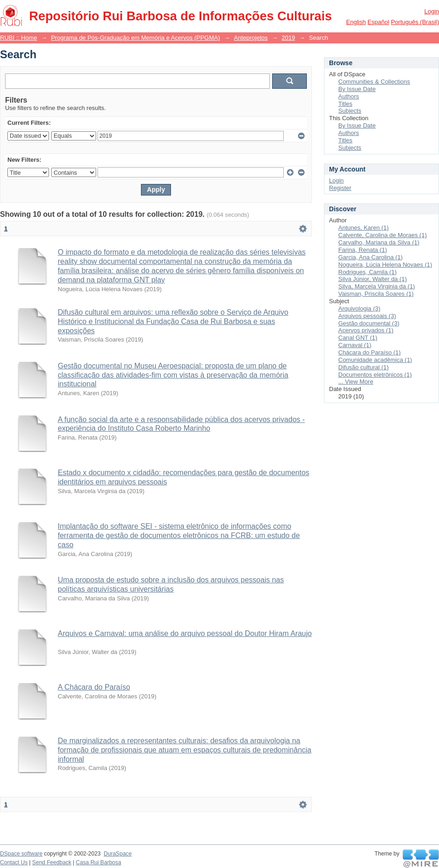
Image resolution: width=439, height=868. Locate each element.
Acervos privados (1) (366, 330)
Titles (345, 104)
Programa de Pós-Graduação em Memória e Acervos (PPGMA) (135, 38)
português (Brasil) (415, 22)
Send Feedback (52, 862)
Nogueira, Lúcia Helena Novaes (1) (385, 265)
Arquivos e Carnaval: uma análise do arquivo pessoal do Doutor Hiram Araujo (185, 633)
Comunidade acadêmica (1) (375, 360)
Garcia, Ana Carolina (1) (370, 257)
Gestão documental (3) (369, 323)
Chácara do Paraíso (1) (369, 352)
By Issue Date (357, 89)
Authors (349, 96)
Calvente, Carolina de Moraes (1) (382, 235)
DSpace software (21, 854)
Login (432, 11)
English (356, 22)
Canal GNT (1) (358, 338)
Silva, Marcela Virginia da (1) (377, 286)
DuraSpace (117, 854)
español (378, 22)
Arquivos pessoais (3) (367, 316)
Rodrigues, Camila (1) (367, 272)
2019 (289, 38)
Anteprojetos (251, 38)
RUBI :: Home (18, 38)
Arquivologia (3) (359, 309)
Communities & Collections (374, 82)
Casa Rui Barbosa (98, 862)
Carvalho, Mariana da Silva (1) (379, 242)
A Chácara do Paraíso (94, 687)
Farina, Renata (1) (363, 250)
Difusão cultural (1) (363, 367)
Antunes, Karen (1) (363, 228)
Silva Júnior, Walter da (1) (372, 279)
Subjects (350, 111)
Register (340, 188)
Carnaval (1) (355, 345)
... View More (356, 382)
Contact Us (14, 862)
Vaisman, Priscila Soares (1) (376, 294)
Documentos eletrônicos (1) (375, 375)
